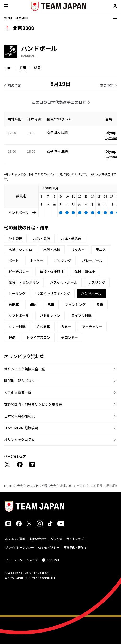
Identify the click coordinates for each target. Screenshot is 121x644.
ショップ (32, 560)
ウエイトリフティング (53, 293)
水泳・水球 (52, 250)
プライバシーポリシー (20, 547)
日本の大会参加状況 (19, 416)
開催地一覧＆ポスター (21, 381)
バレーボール (92, 260)
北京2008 (66, 486)
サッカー (78, 250)
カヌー (66, 326)
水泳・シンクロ (20, 250)
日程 (23, 68)
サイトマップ (75, 539)
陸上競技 (15, 238)
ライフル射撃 (81, 315)
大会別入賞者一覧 (18, 392)
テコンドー (69, 337)
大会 (20, 486)
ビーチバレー (19, 271)
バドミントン (50, 315)
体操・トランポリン (24, 282)
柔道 (100, 305)
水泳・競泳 (42, 238)
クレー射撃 (17, 326)
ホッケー (37, 260)
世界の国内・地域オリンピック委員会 (33, 404)
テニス (101, 250)
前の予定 (14, 85)
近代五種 (43, 326)
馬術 (51, 305)
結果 (37, 68)
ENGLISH (53, 560)
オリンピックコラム (19, 440)
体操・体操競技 (52, 271)
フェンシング (75, 305)
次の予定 (107, 85)
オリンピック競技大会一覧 (25, 369)
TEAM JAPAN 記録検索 (21, 428)
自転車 (14, 305)
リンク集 (57, 539)
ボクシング (63, 260)
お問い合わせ (38, 539)
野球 (12, 337)
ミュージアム (14, 560)
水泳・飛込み (71, 238)
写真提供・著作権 (75, 547)
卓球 (33, 305)
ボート (14, 260)
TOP (8, 68)
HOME (8, 486)
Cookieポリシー (49, 547)
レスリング (97, 282)
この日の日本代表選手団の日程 (59, 102)
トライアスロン (38, 337)
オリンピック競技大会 (41, 486)
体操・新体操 (85, 271)
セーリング (17, 293)
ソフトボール (19, 315)
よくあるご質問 (15, 539)
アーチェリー (92, 326)
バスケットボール (64, 282)
